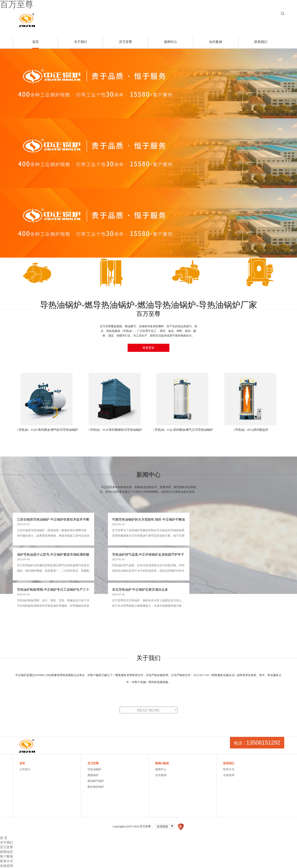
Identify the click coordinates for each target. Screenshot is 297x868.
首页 (36, 42)
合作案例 (216, 42)
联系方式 (229, 769)
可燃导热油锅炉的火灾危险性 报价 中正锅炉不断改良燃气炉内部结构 (149, 520)
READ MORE (149, 710)
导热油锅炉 (94, 769)
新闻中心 (171, 42)
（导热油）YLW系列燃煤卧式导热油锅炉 (115, 430)
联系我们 (261, 42)
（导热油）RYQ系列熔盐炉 (250, 430)
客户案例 (6, 856)
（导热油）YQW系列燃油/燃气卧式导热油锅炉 (47, 430)
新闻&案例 (162, 763)
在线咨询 (229, 775)
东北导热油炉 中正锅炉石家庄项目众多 (140, 590)
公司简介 (25, 769)
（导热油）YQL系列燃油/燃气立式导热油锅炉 (182, 430)
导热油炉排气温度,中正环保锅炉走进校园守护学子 (148, 555)
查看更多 (148, 348)
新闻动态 (6, 852)
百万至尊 (126, 42)
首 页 (4, 838)
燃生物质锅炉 (96, 787)
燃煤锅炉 (93, 775)
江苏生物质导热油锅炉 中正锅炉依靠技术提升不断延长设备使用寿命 (53, 520)
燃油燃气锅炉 (96, 781)
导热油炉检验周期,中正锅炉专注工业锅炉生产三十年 (53, 590)
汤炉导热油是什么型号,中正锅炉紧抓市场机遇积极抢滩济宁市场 (53, 555)
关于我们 (81, 42)
